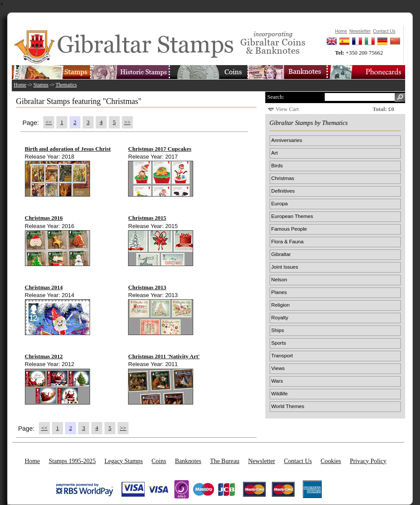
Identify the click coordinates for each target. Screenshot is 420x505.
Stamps (41, 85)
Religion (281, 305)
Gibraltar (281, 254)
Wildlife (280, 393)
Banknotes (188, 461)
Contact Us (298, 461)
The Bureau (225, 461)
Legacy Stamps (124, 461)
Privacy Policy (368, 461)
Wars (277, 381)
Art (275, 153)
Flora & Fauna (288, 241)
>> (127, 122)
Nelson (279, 279)
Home (20, 85)
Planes (279, 292)
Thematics (66, 85)
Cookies (331, 461)
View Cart (287, 109)
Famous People (289, 229)
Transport (282, 355)
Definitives (283, 191)
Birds (277, 165)
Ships (278, 330)
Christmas (283, 178)
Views (278, 368)
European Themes (292, 216)
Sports (279, 343)
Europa (280, 203)
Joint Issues (285, 267)
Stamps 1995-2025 (72, 461)
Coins (159, 461)
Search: (276, 97)
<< (49, 122)
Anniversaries (287, 140)
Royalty (280, 317)
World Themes (288, 406)
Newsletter (262, 461)
